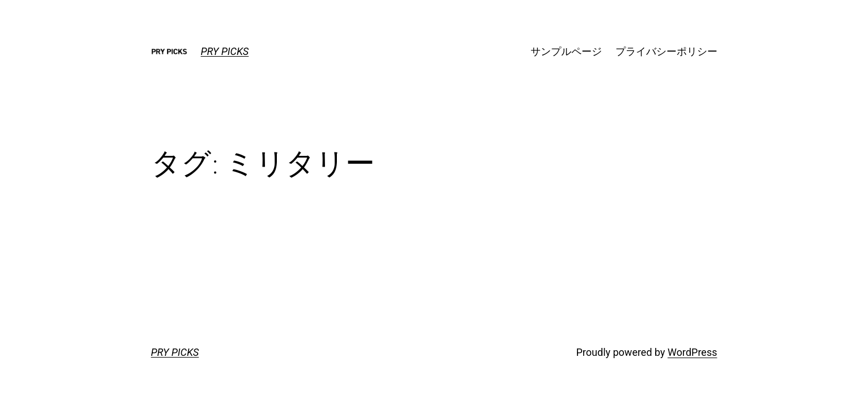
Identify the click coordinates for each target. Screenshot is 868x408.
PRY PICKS (225, 51)
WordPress (692, 352)
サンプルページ (566, 51)
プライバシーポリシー (666, 51)
